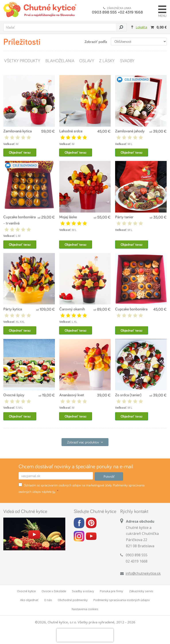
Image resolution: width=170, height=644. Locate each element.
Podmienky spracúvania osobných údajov (122, 600)
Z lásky (107, 61)
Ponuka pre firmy (111, 592)
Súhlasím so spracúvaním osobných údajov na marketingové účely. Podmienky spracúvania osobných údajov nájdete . (82, 489)
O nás (48, 600)
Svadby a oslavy (83, 592)
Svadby (127, 61)
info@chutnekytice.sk (143, 574)
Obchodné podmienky (73, 600)
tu (54, 492)
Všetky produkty (22, 61)
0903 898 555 (104, 12)
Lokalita (141, 27)
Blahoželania (60, 61)
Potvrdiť (109, 477)
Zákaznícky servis (141, 592)
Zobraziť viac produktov (85, 443)
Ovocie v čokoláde (54, 592)
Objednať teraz (20, 152)
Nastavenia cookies (85, 609)
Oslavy (87, 61)
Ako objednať (29, 600)
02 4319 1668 (131, 12)
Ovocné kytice (26, 592)
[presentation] (85, 636)
